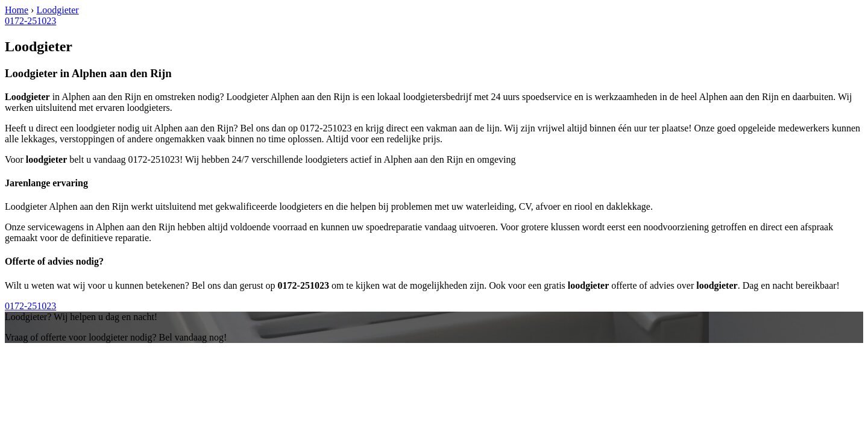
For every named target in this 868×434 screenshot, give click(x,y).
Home (17, 10)
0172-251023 (30, 21)
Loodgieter (57, 10)
